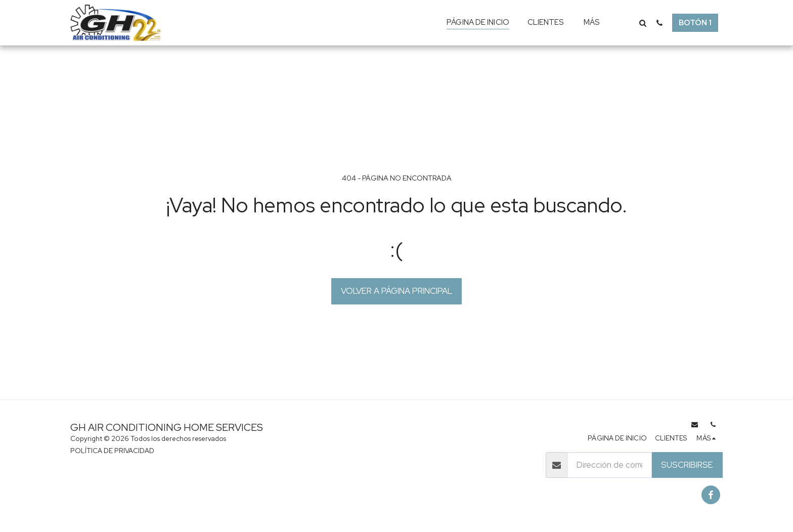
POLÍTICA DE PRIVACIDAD (112, 451)
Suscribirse (687, 465)
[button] (643, 23)
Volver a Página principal (396, 291)
